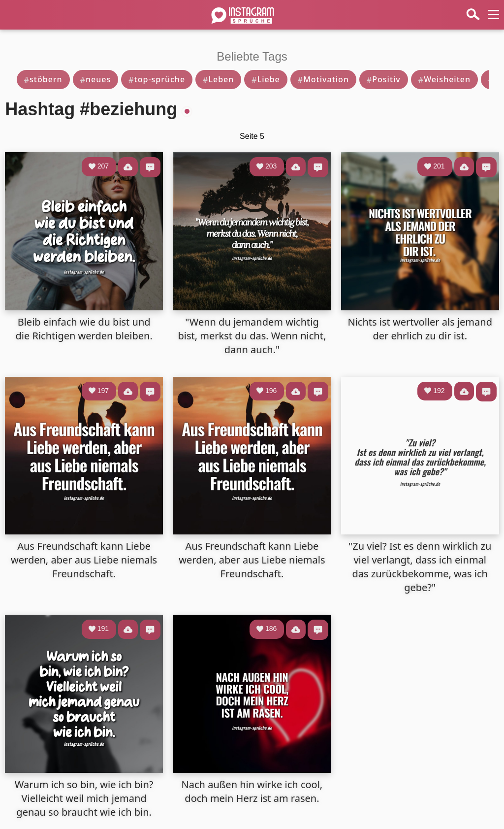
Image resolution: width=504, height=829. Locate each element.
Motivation (323, 79)
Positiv (384, 79)
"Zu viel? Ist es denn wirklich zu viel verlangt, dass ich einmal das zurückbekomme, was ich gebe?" (420, 567)
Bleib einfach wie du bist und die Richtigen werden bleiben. (84, 329)
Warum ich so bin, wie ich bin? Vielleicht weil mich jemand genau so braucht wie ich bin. (84, 798)
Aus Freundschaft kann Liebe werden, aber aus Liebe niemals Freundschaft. (84, 560)
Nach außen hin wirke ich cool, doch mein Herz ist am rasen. (252, 791)
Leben (218, 79)
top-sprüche (157, 79)
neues (96, 79)
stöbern (43, 79)
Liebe (266, 79)
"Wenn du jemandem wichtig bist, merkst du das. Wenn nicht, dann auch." (252, 336)
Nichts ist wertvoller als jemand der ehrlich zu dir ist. (420, 329)
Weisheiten (444, 79)
